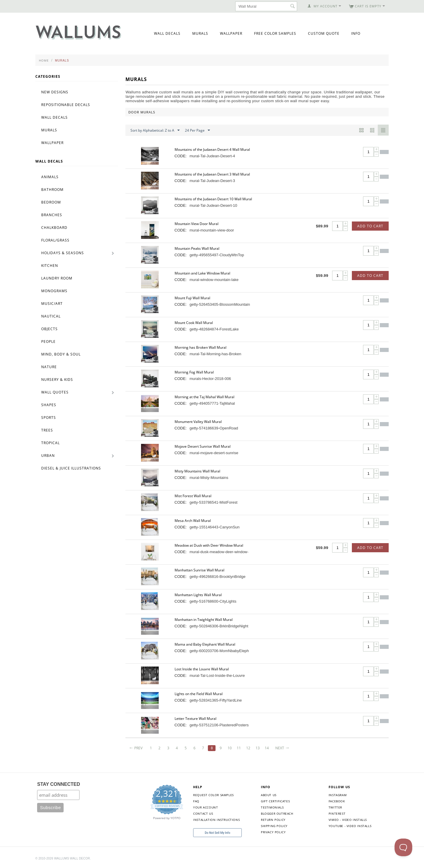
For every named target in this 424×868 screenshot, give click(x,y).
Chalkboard (54, 228)
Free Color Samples (275, 33)
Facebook (337, 801)
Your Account (206, 807)
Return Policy (273, 820)
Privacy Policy (273, 832)
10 (230, 748)
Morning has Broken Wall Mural (201, 347)
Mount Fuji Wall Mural (192, 298)
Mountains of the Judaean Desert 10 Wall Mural (213, 199)
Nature (49, 367)
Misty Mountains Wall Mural (197, 471)
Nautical (51, 316)
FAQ (196, 801)
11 (239, 748)
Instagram (338, 795)
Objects (49, 329)
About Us (269, 795)
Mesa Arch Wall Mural (193, 521)
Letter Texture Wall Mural (196, 719)
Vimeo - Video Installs (348, 820)
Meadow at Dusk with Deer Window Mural (209, 545)
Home (44, 60)
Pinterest (337, 814)
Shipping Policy (274, 826)
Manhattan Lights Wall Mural (198, 595)
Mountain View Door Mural (197, 224)
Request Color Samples (213, 795)
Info (356, 33)
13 (258, 748)
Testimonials (272, 807)
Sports (49, 418)
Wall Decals (167, 33)
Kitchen (50, 266)
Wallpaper (231, 33)
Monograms (54, 291)
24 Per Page (197, 130)
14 (267, 748)
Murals (200, 33)
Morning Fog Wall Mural (194, 372)
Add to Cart (370, 226)
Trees (47, 430)
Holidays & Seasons (63, 253)
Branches (52, 215)
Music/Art (52, 304)
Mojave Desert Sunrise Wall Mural (203, 446)
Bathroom (52, 190)
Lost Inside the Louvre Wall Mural (202, 669)
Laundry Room (57, 278)
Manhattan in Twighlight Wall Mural (204, 620)
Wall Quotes (55, 392)
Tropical (50, 443)
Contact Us (203, 814)
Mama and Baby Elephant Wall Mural (205, 644)
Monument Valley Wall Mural (198, 422)
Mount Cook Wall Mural (194, 323)
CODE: (181, 156)
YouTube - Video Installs (350, 826)
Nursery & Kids (57, 380)
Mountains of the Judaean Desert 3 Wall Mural (212, 174)
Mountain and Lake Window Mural (202, 273)
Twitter (335, 807)
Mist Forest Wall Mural (193, 496)
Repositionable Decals (66, 105)
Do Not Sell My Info (218, 833)
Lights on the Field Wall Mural (199, 694)
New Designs (55, 92)
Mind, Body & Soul (61, 354)
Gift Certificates (275, 801)
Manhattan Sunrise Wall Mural (199, 570)
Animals (50, 177)
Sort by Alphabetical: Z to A (155, 130)
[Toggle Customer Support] (403, 847)
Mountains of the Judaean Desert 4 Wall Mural (212, 149)
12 (248, 748)
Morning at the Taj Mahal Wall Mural (204, 397)
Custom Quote (324, 33)
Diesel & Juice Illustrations (71, 468)
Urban (48, 456)
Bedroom (51, 202)
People (48, 342)
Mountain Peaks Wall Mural (197, 248)
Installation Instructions (216, 820)
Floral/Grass (55, 240)
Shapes (49, 405)
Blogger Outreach (277, 814)
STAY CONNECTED (59, 784)
